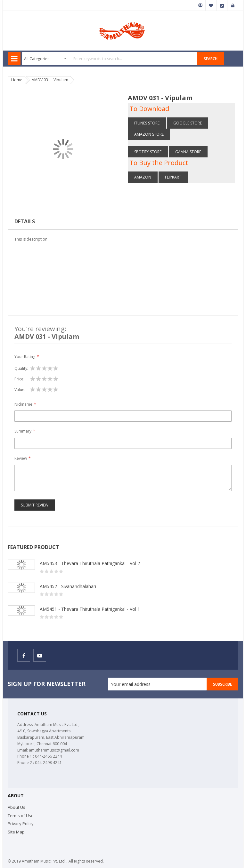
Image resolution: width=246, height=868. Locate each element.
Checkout (222, 5)
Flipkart (173, 177)
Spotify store (148, 152)
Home (17, 80)
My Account (200, 5)
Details (25, 221)
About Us (16, 807)
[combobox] (110, 59)
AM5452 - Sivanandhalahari (68, 586)
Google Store (188, 123)
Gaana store (188, 152)
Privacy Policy (21, 824)
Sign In (233, 5)
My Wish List (211, 5)
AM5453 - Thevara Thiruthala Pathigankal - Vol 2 (90, 563)
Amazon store (149, 134)
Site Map (16, 832)
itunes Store (147, 123)
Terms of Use (21, 816)
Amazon (143, 177)
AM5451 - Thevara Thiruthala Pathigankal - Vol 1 (90, 609)
